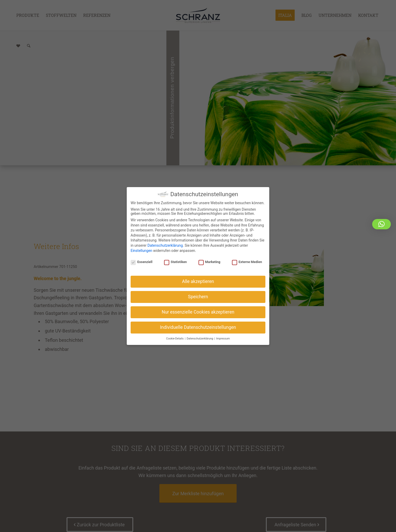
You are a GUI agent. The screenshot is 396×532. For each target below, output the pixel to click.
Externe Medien (247, 261)
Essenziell (142, 261)
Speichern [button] (198, 296)
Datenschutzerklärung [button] (200, 338)
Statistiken (175, 261)
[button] (381, 224)
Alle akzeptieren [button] (198, 281)
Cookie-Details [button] (175, 338)
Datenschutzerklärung (165, 245)
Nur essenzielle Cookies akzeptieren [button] (198, 311)
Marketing (210, 261)
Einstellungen (142, 250)
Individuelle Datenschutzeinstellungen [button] (198, 326)
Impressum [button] (223, 338)
